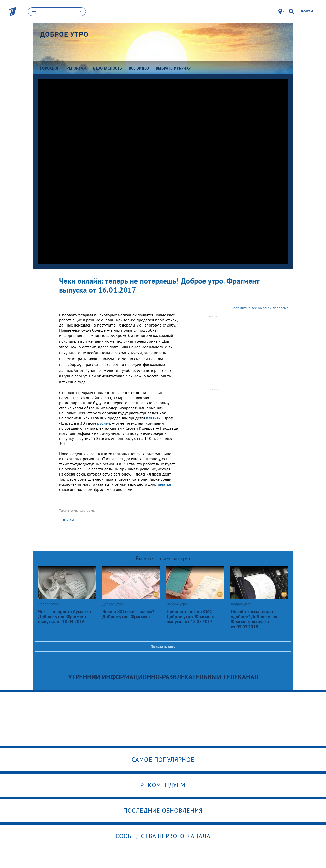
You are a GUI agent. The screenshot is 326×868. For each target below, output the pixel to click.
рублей (104, 423)
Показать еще (163, 646)
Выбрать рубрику (173, 68)
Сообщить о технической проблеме (260, 308)
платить (153, 418)
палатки (164, 484)
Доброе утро (64, 34)
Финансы (67, 519)
